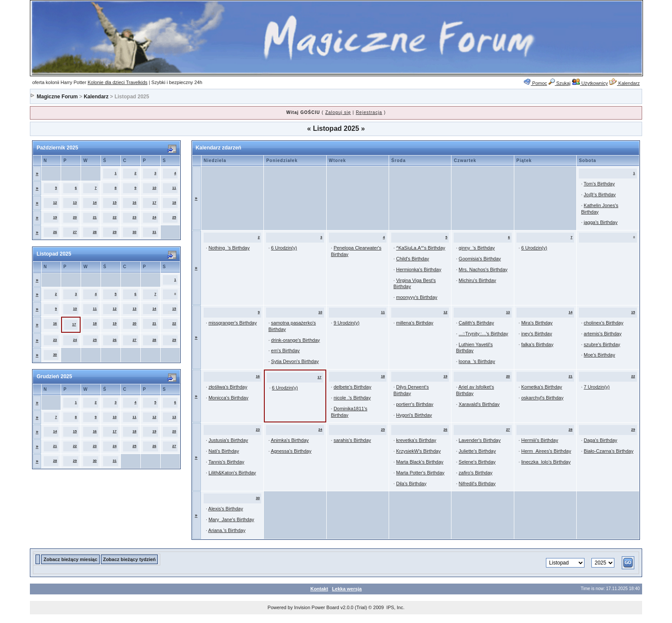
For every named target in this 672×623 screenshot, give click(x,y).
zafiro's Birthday (476, 473)
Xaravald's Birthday (479, 404)
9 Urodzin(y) (347, 323)
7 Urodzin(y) (597, 387)
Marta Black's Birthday (420, 462)
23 (135, 217)
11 (174, 188)
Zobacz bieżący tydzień (130, 559)
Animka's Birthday (290, 440)
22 (115, 217)
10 (154, 188)
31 (154, 232)
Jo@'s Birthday (600, 195)
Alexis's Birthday (226, 509)
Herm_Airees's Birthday (546, 451)
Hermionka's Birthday (419, 269)
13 (75, 203)
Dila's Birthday (411, 483)
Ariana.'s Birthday (227, 530)
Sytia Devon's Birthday (295, 361)
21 (95, 217)
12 (55, 203)
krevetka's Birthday (416, 440)
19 (55, 217)
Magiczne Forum (57, 97)
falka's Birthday (537, 344)
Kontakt (319, 589)
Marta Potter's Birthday (420, 473)
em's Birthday (286, 350)
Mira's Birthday (537, 323)
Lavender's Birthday (480, 440)
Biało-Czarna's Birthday (609, 451)
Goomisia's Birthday (480, 259)
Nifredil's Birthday (477, 483)
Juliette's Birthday (477, 451)
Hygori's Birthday (414, 415)
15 (115, 203)
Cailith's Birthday (477, 323)
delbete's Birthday (352, 387)
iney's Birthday (537, 334)
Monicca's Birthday (228, 398)
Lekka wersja (347, 589)
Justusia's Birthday (228, 440)
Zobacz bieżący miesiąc (70, 559)
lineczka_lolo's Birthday (546, 462)
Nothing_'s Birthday (229, 248)
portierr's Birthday (415, 404)
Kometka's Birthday (542, 387)
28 (95, 232)
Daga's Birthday (600, 440)
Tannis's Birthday (226, 462)
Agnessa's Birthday (291, 451)
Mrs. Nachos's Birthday (483, 269)
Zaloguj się (338, 112)
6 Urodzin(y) (284, 248)
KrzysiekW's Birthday (418, 451)
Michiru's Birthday (477, 280)
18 (174, 203)
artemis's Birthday (602, 334)
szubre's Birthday (602, 344)
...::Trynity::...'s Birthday (484, 334)
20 (75, 217)
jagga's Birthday (601, 222)
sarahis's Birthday (352, 440)
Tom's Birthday (599, 184)
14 (95, 203)
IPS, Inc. (396, 607)
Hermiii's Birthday (540, 440)
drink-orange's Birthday (296, 340)
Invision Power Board (317, 607)
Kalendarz (625, 83)
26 (55, 232)
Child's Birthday (412, 259)
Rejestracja (369, 112)
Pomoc (535, 83)
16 (135, 203)
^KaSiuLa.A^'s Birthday (420, 248)
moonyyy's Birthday (417, 297)
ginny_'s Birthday (477, 248)
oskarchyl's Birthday (542, 398)
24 (154, 217)
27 (75, 232)
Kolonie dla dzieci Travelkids (117, 82)
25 (174, 217)
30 (135, 232)
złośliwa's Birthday (228, 387)
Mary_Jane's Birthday (231, 519)
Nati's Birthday (224, 451)
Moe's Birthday (599, 355)
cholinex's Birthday (603, 323)
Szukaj (560, 83)
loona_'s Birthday (477, 361)
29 (115, 232)
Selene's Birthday (477, 462)
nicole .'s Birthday (352, 398)
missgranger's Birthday (233, 323)
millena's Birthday (415, 323)
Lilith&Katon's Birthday (232, 473)
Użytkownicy (590, 83)
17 (154, 203)
